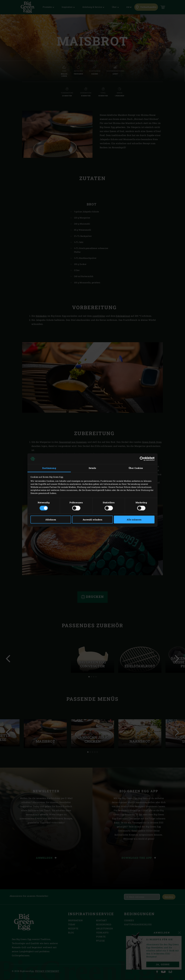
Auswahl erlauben (92, 520)
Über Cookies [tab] (136, 468)
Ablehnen (51, 520)
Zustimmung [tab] (49, 468)
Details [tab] (92, 468)
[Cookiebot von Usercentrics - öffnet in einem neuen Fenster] (142, 459)
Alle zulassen (134, 520)
